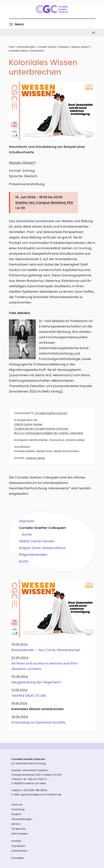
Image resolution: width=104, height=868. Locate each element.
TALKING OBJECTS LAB (29, 696)
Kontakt (16, 841)
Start (12, 47)
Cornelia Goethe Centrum (51, 413)
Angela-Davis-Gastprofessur (42, 548)
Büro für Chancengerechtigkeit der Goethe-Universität (49, 433)
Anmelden (18, 858)
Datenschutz (19, 851)
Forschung (18, 809)
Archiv (27, 534)
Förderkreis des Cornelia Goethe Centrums (41, 429)
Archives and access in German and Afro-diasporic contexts (45, 666)
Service (16, 824)
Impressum (18, 846)
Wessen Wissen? (81, 47)
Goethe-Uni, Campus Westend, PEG (44, 203)
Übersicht (26, 521)
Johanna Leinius (35, 458)
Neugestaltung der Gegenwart (36, 682)
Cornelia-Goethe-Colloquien (53, 47)
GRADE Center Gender (29, 424)
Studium (16, 814)
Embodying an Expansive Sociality (39, 722)
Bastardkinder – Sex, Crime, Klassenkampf (46, 650)
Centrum (17, 805)
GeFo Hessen (19, 834)
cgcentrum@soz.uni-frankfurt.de (41, 795)
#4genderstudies (33, 554)
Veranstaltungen (26, 47)
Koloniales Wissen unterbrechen (38, 709)
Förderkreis (18, 829)
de (94, 33)
